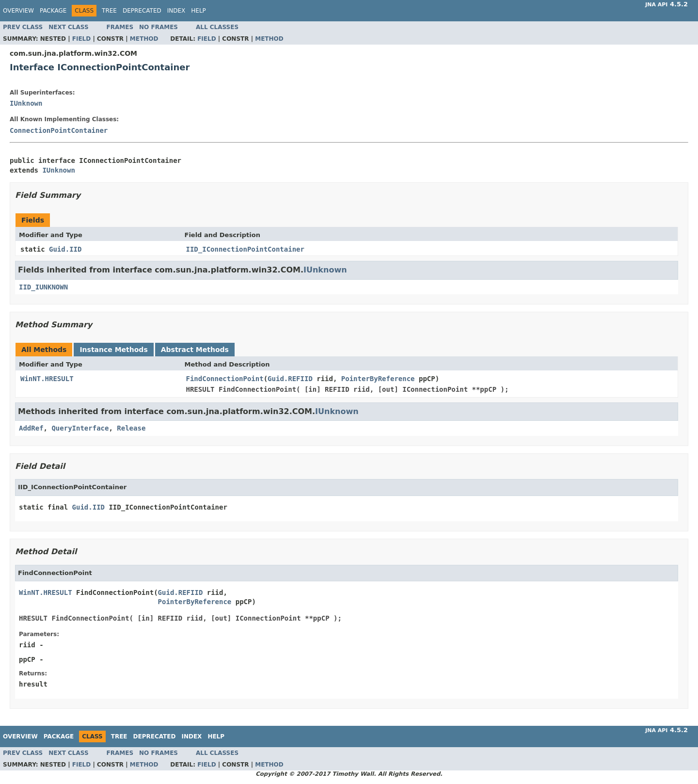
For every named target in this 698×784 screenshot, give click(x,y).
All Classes (217, 27)
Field (81, 39)
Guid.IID (65, 249)
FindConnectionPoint (225, 379)
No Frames (159, 27)
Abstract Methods (195, 350)
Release (131, 428)
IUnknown (26, 103)
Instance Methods (113, 350)
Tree (109, 11)
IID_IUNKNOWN (43, 287)
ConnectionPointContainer (59, 130)
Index (176, 11)
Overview (18, 11)
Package (53, 11)
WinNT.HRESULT (47, 379)
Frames (120, 27)
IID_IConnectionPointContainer (245, 249)
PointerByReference (378, 379)
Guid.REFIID (290, 379)
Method (144, 39)
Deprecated (142, 11)
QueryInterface (80, 428)
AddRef (31, 428)
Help (198, 11)
